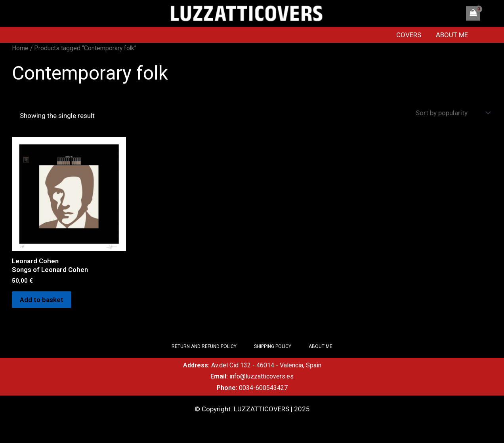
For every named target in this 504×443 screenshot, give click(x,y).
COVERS (411, 35)
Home (20, 48)
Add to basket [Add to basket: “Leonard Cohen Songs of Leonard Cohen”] (42, 300)
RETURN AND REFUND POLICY (204, 346)
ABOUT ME (453, 35)
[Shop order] (452, 113)
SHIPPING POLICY (273, 346)
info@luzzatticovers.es (262, 376)
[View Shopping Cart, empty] (473, 13)
